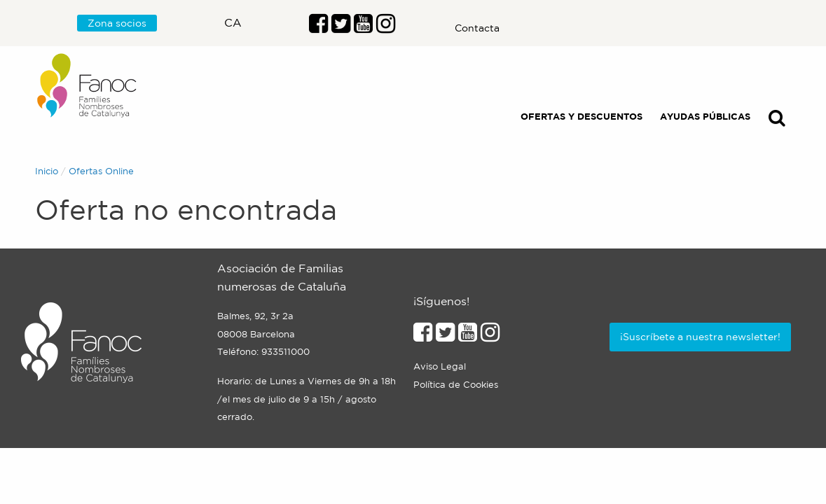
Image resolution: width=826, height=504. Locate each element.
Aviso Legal (440, 366)
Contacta (477, 28)
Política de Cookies (456, 385)
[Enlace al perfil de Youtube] (363, 27)
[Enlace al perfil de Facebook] (318, 27)
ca (233, 22)
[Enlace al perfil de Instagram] (490, 336)
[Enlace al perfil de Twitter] (341, 27)
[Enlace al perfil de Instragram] (386, 27)
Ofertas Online (101, 171)
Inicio (47, 171)
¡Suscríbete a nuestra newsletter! (700, 337)
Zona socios (117, 23)
